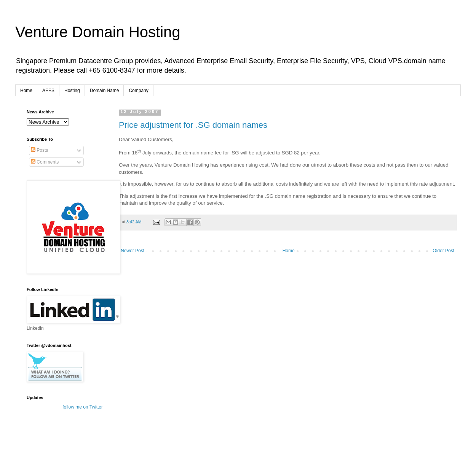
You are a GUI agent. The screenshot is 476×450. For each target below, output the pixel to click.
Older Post (443, 251)
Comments (45, 162)
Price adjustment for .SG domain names (193, 125)
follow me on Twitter (83, 407)
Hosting (72, 91)
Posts (39, 150)
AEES (48, 91)
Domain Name (105, 91)
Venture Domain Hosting (98, 32)
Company (138, 91)
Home (26, 91)
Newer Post (133, 251)
